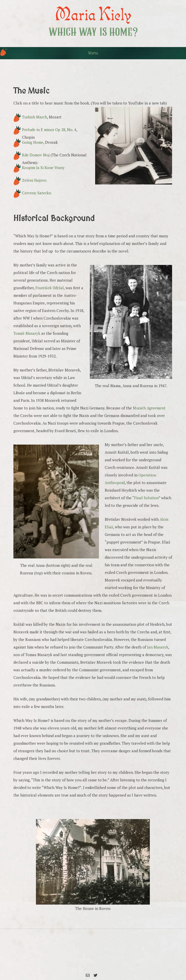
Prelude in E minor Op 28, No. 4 (49, 130)
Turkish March (35, 117)
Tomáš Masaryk (27, 333)
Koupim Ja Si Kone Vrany (43, 168)
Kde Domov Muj (36, 155)
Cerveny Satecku (37, 193)
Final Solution (146, 498)
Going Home (33, 142)
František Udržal (50, 288)
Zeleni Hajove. (35, 180)
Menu (93, 53)
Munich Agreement (149, 408)
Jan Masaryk (158, 647)
